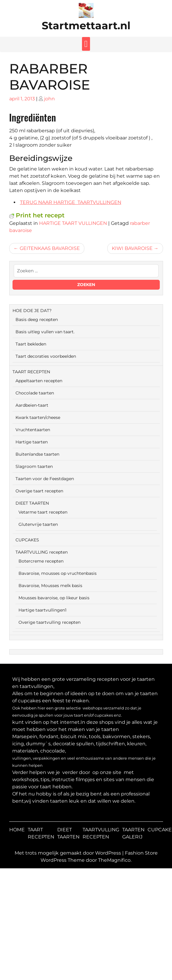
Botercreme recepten (41, 561)
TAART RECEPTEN (31, 372)
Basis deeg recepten (37, 320)
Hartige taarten (32, 442)
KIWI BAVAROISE (132, 248)
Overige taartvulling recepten (49, 622)
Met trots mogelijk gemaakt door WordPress (68, 853)
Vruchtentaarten (33, 430)
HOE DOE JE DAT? (32, 311)
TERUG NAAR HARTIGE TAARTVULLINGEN (71, 202)
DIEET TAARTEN (32, 503)
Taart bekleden (31, 344)
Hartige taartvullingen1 (42, 610)
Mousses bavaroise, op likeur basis (54, 598)
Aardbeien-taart (32, 405)
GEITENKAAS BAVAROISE (50, 248)
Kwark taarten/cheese (38, 417)
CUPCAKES (27, 540)
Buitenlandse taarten (37, 454)
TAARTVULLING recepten (42, 552)
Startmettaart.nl (86, 26)
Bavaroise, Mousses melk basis (50, 586)
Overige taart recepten (39, 491)
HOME (17, 830)
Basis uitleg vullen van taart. (45, 332)
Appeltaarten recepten (39, 381)
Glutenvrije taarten (38, 524)
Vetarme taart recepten (43, 512)
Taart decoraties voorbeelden (46, 356)
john (49, 99)
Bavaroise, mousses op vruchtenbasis (58, 573)
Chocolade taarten (35, 393)
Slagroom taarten (34, 466)
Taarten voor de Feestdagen (45, 479)
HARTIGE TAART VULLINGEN (73, 223)
